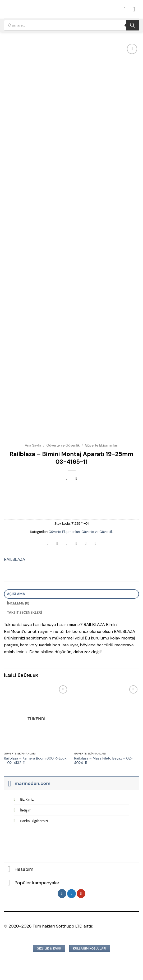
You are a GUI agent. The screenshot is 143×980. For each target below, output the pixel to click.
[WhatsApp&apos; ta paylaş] (48, 544)
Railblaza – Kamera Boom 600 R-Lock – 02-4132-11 (35, 761)
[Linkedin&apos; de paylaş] (95, 544)
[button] (136, 9)
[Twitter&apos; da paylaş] (67, 544)
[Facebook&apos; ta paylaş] (57, 544)
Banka (34, 821)
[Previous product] (76, 479)
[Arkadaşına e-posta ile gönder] (76, 544)
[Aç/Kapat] (9, 783)
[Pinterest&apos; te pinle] (86, 544)
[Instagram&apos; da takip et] (62, 894)
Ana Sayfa (33, 445)
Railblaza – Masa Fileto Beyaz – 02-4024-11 (103, 761)
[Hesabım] (126, 9)
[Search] (132, 25)
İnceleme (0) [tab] (18, 603)
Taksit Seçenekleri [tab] (25, 612)
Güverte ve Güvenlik (63, 445)
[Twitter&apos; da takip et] (71, 894)
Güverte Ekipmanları (102, 445)
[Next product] (67, 479)
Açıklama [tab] (16, 594)
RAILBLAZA (15, 559)
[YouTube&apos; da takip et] (81, 894)
